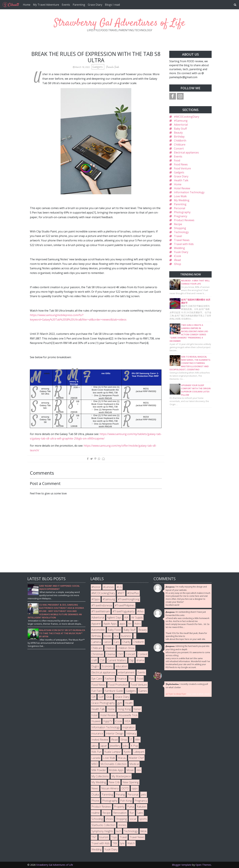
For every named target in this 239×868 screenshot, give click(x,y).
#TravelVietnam (101, 611)
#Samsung (181, 121)
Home (27, 5)
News (95, 788)
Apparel (96, 624)
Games (143, 691)
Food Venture (182, 168)
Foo (132, 679)
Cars (117, 642)
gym (120, 703)
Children (110, 648)
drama (140, 660)
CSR (102, 660)
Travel (178, 236)
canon (107, 642)
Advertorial (181, 125)
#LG (119, 587)
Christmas (97, 654)
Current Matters (117, 660)
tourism (104, 837)
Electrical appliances (186, 152)
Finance (122, 679)
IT (131, 740)
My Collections (100, 776)
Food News (181, 164)
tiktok (143, 831)
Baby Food (114, 630)
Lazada (96, 758)
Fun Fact (97, 691)
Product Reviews (184, 220)
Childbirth (180, 141)
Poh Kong (126, 801)
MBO (95, 764)
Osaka (95, 795)
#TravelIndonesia (102, 605)
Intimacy (131, 733)
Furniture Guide (114, 691)
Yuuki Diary (181, 252)
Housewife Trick (128, 715)
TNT (94, 837)
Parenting (79, 5)
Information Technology (189, 192)
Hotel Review (182, 188)
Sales (140, 813)
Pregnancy (181, 216)
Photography (182, 212)
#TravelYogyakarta (123, 611)
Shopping (180, 228)
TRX (115, 843)
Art (130, 624)
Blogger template (182, 865)
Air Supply (137, 617)
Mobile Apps (116, 770)
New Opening (131, 782)
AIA (126, 617)
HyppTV (108, 721)
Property (119, 807)
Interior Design (115, 733)
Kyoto (127, 752)
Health (129, 703)
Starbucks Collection (103, 825)
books (108, 636)
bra (116, 636)
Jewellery (115, 746)
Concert (179, 148)
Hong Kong (124, 709)
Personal (179, 208)
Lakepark (139, 752)
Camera (96, 642)
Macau (122, 758)
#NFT (121, 593)
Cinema (110, 654)
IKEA (127, 721)
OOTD (125, 788)
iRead (177, 260)
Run (132, 813)
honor (137, 709)
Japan (104, 746)
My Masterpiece (121, 776)
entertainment (126, 672)
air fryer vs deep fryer (176, 694)
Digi (131, 660)
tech (119, 831)
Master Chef (136, 758)
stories (122, 825)
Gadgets (98, 67)
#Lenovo (109, 587)
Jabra (95, 746)
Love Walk (180, 196)
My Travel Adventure (46, 5)
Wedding (179, 248)
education (121, 666)
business (126, 636)
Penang (120, 795)
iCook (178, 256)
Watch (131, 843)
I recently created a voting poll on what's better (187, 686)
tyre (122, 843)
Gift (94, 697)
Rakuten (142, 807)
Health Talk (181, 180)
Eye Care (97, 679)
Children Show (126, 648)
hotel (94, 715)
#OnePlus (133, 593)
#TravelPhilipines (125, 605)
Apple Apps (110, 624)
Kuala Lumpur (113, 752)
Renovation (120, 813)
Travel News (182, 240)
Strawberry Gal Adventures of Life (119, 23)
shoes (109, 819)
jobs (125, 746)
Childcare (180, 145)
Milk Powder (99, 770)
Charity (126, 642)
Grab (109, 697)
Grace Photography (103, 703)
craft (94, 660)
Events (66, 5)
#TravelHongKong (129, 599)
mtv (139, 770)
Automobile (98, 630)
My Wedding (182, 200)
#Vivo (140, 611)
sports (143, 819)
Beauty (178, 133)
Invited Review (100, 740)
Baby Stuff (180, 129)
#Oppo (96, 599)
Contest (143, 654)
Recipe (178, 224)
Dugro (95, 666)
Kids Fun (97, 752)
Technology (181, 232)
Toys (114, 837)
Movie (130, 770)
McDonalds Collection (114, 764)
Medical (134, 764)
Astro (138, 624)
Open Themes (203, 865)
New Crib (114, 782)
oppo (135, 788)
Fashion (109, 679)
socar (133, 819)
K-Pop (134, 746)
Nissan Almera (110, 788)
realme (96, 813)
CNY (120, 654)
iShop (178, 264)
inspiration (129, 727)
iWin (138, 740)
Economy (107, 666)
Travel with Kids (184, 244)
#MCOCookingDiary (187, 117)
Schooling (97, 819)
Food (177, 160)
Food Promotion (118, 685)
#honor (96, 587)
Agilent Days (114, 617)
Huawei (96, 721)
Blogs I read (112, 5)
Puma (131, 807)
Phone (95, 801)
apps (122, 624)
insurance (97, 733)
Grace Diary (95, 5)
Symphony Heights (102, 831)
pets (144, 795)
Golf (101, 697)
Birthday (179, 137)
